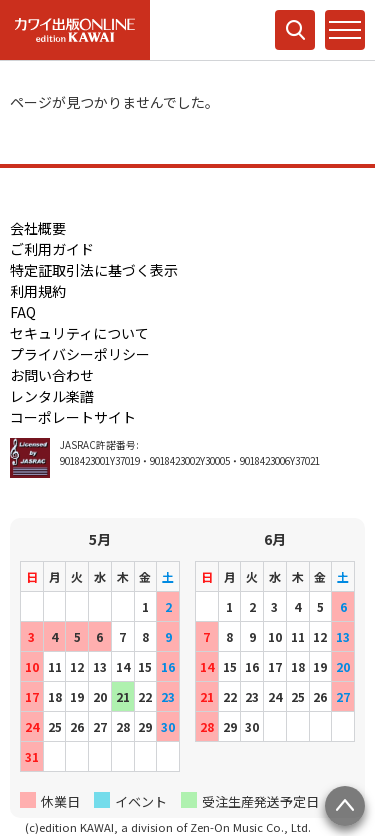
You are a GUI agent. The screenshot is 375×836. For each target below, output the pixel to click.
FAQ (23, 312)
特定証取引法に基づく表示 (94, 270)
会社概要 (38, 228)
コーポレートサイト (73, 417)
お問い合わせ (52, 375)
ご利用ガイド (52, 249)
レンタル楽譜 (52, 396)
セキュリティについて (79, 333)
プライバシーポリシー (80, 354)
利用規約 (38, 291)
